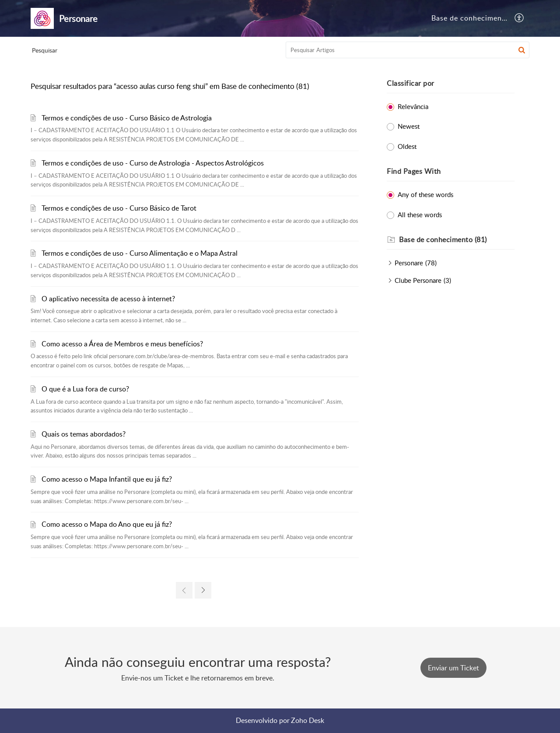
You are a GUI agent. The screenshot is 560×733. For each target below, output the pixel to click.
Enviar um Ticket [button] (453, 668)
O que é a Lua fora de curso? (85, 389)
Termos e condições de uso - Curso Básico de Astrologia (127, 118)
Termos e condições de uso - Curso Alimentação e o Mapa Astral (140, 253)
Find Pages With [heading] (414, 171)
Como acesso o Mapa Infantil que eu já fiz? (107, 479)
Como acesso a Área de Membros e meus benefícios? (122, 344)
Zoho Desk (308, 720)
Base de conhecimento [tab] (470, 18)
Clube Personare (418, 280)
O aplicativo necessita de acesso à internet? (108, 299)
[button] (520, 18)
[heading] (457, 240)
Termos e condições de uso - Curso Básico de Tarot (119, 208)
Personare (409, 263)
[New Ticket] (453, 668)
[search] (408, 50)
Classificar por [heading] (411, 83)
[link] (184, 590)
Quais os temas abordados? (84, 434)
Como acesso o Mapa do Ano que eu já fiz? (107, 524)
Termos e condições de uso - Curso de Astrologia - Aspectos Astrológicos (153, 163)
